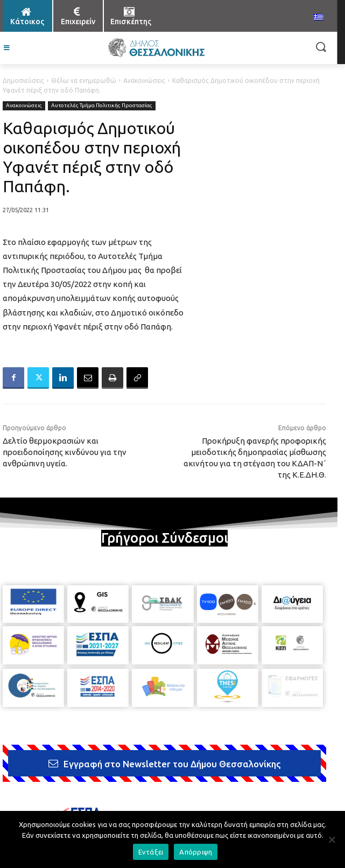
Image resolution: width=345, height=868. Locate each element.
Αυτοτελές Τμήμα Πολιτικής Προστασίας (102, 106)
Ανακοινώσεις (144, 80)
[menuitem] (319, 18)
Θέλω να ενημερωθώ (84, 80)
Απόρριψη (196, 852)
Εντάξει (151, 852)
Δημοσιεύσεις (23, 80)
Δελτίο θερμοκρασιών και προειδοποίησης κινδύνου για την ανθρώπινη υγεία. (65, 452)
